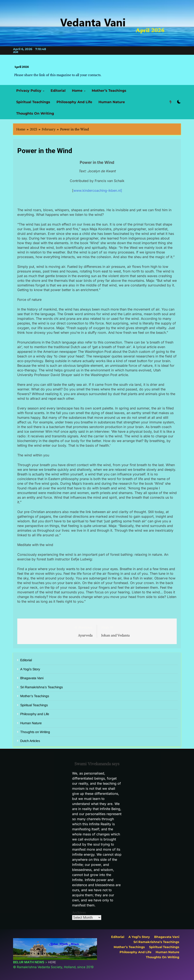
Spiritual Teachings (33, 102)
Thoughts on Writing (35, 113)
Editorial (58, 91)
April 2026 (22, 67)
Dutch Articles (30, 741)
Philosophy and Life (74, 102)
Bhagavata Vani (32, 678)
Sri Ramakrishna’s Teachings (42, 687)
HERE (52, 962)
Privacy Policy (29, 91)
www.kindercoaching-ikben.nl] (98, 190)
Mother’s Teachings (109, 91)
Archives (79, 912)
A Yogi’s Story (30, 669)
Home (77, 91)
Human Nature (112, 102)
